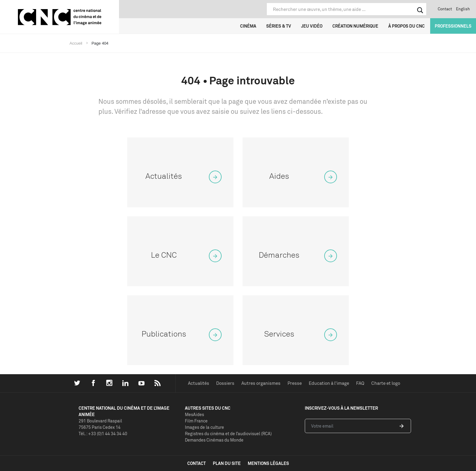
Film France (196, 421)
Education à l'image (329, 383)
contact (197, 463)
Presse (295, 383)
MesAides (194, 414)
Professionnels (453, 26)
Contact (445, 9)
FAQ (360, 383)
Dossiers (225, 383)
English (463, 9)
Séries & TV (279, 26)
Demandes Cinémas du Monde (214, 440)
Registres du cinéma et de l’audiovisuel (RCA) (228, 434)
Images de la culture (204, 427)
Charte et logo (386, 383)
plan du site (227, 463)
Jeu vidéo (312, 26)
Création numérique (355, 26)
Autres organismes (261, 383)
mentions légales (268, 463)
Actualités (199, 383)
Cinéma (248, 26)
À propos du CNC (406, 26)
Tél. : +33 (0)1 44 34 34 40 (103, 434)
